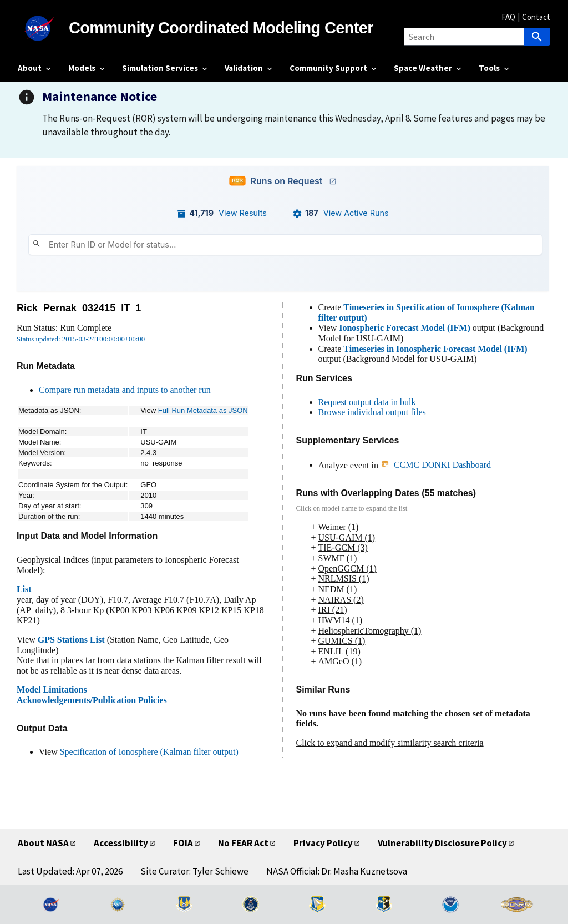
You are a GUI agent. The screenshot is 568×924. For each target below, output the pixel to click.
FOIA (183, 843)
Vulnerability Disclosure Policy (442, 843)
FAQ (508, 17)
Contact (536, 17)
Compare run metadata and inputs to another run (125, 390)
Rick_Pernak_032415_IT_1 (79, 308)
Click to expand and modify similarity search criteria (390, 743)
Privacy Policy (323, 843)
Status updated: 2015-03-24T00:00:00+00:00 (81, 339)
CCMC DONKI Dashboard (436, 465)
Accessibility (121, 843)
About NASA (43, 843)
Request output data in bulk (367, 402)
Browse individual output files (372, 412)
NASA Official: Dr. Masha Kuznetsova (337, 871)
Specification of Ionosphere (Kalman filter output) (149, 752)
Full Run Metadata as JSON (203, 410)
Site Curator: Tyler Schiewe (194, 871)
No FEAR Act (243, 843)
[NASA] (43, 28)
